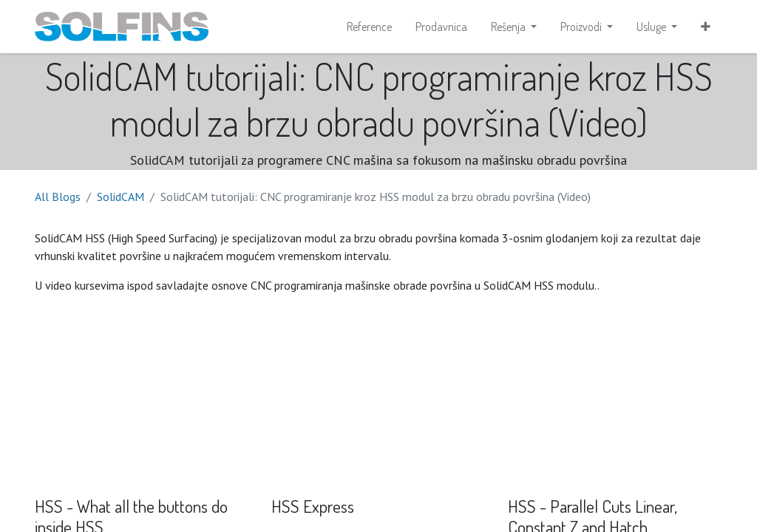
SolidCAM (120, 197)
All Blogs (58, 197)
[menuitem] (369, 27)
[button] (706, 27)
